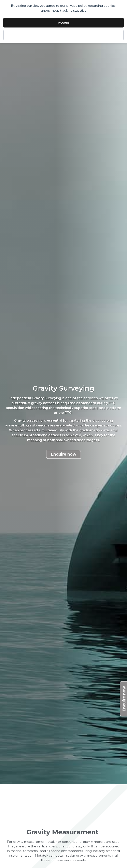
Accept (64, 23)
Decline (64, 35)
